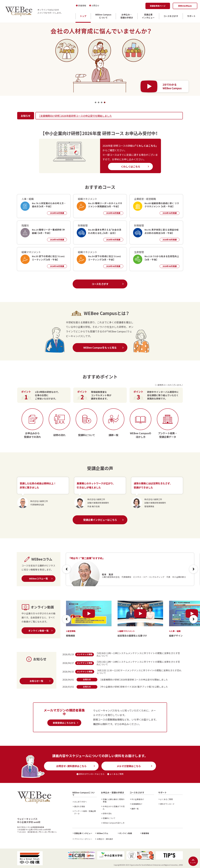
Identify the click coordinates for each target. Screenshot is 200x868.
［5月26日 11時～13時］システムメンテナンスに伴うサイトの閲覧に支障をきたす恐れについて (138, 654)
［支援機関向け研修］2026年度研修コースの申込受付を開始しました (75, 116)
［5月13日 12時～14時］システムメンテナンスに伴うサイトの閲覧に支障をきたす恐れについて (138, 663)
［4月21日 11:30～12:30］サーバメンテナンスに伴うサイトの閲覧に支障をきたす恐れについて (139, 672)
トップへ (193, 861)
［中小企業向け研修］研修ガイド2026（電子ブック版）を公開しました (134, 687)
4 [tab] (105, 102)
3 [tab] (102, 102)
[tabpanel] (100, 59)
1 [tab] (96, 102)
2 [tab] (99, 102)
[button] (193, 569)
